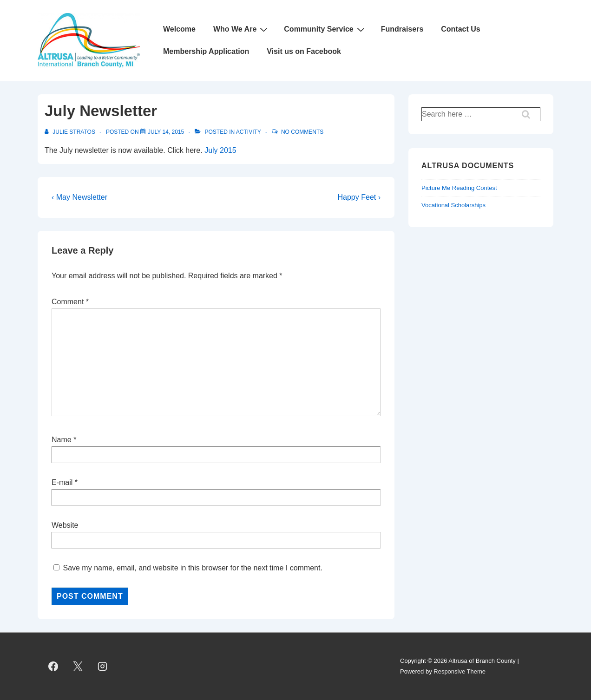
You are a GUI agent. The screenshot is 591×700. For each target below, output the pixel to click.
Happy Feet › (359, 197)
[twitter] (78, 667)
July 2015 (220, 150)
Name (62, 440)
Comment (70, 302)
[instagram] (103, 667)
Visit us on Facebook (304, 51)
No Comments (302, 132)
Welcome (179, 29)
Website (65, 525)
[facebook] (53, 667)
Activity (249, 132)
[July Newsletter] (166, 132)
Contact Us (460, 29)
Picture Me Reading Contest (459, 188)
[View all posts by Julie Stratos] (71, 132)
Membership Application (206, 51)
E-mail (62, 482)
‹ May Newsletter (79, 197)
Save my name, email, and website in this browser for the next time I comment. (192, 568)
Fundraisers (402, 29)
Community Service (325, 29)
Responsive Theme (460, 671)
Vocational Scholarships (453, 205)
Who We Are (242, 29)
